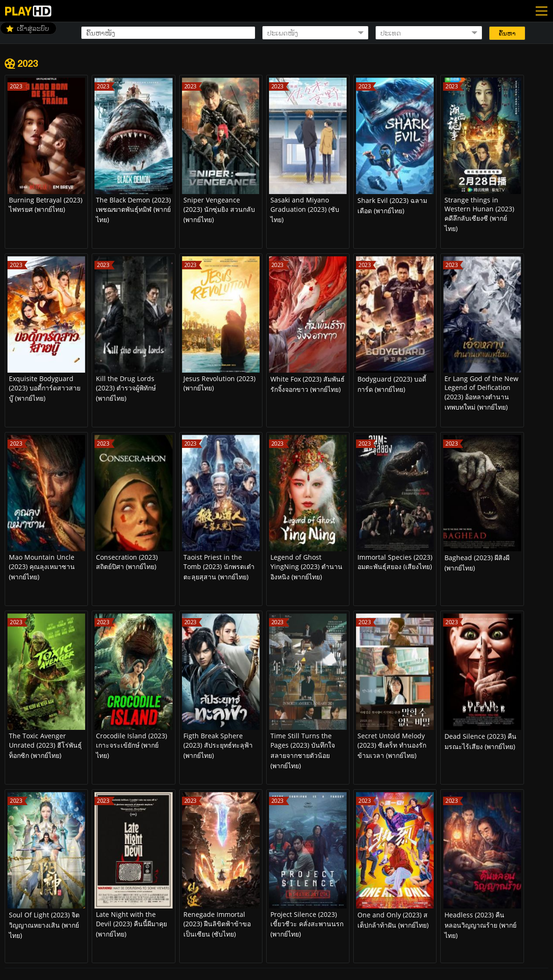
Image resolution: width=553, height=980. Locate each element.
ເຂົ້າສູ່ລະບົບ (33, 28)
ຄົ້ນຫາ (507, 33)
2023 (28, 63)
